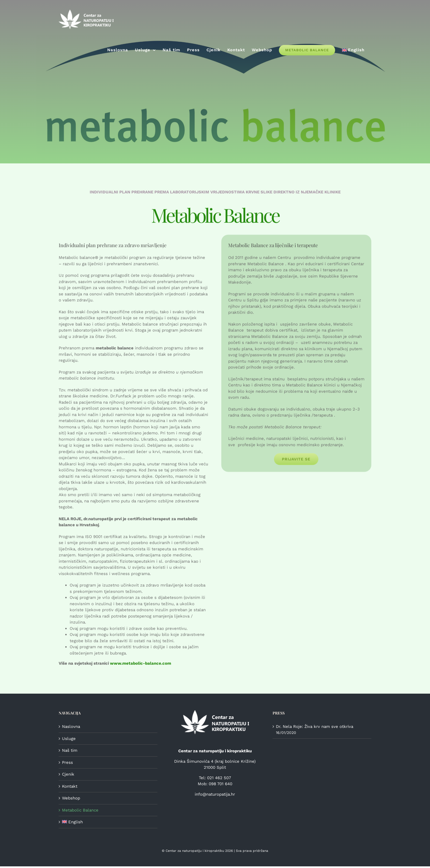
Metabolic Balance (80, 810)
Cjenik (68, 774)
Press (67, 762)
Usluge (69, 739)
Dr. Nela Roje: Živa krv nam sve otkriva (315, 727)
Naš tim (70, 750)
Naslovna (71, 727)
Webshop (71, 798)
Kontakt (70, 786)
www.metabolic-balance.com (141, 664)
